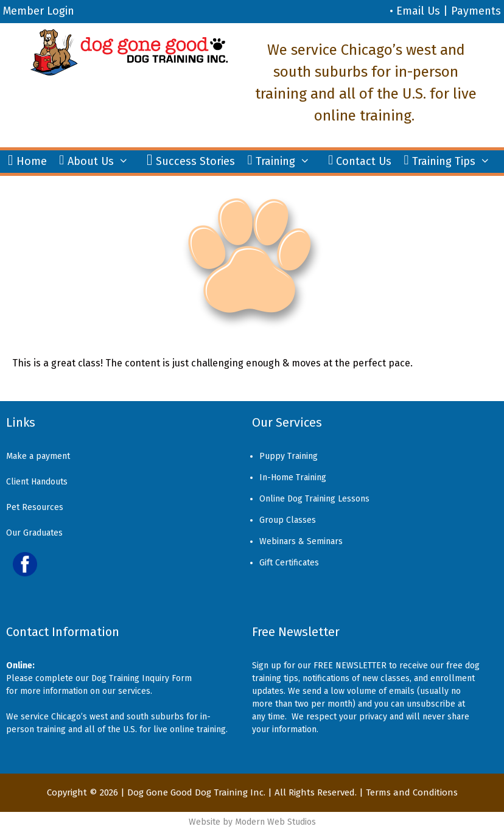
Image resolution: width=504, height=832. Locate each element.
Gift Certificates (289, 563)
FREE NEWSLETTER (350, 666)
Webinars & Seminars (301, 541)
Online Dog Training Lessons (314, 499)
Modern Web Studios (275, 822)
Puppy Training (289, 456)
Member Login (39, 11)
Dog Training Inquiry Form (142, 678)
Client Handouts (37, 482)
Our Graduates (34, 533)
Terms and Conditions (412, 792)
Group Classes (288, 520)
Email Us (418, 11)
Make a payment (38, 456)
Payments (476, 11)
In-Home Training (293, 477)
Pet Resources (35, 507)
